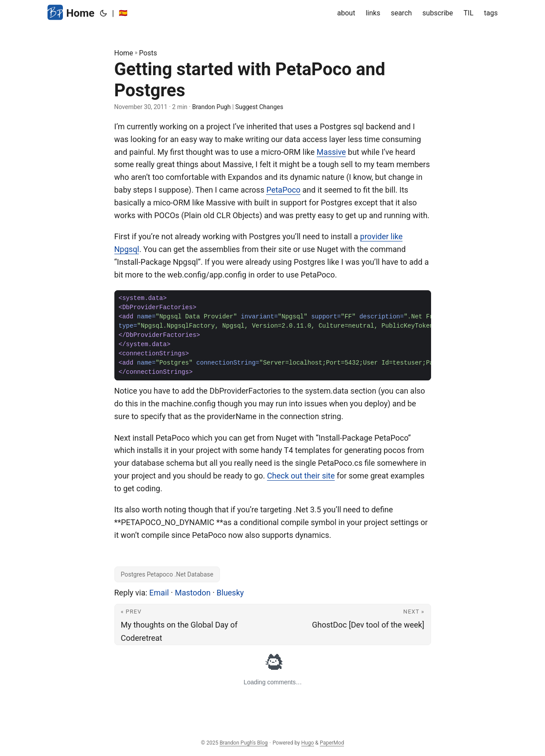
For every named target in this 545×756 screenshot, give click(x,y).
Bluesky (230, 593)
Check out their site (301, 476)
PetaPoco (283, 190)
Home (71, 13)
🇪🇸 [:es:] (123, 13)
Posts (148, 53)
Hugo (308, 743)
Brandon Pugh (212, 107)
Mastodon (193, 593)
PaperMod (332, 743)
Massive (331, 152)
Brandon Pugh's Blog (243, 743)
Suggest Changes (259, 107)
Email (159, 593)
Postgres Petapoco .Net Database (167, 574)
